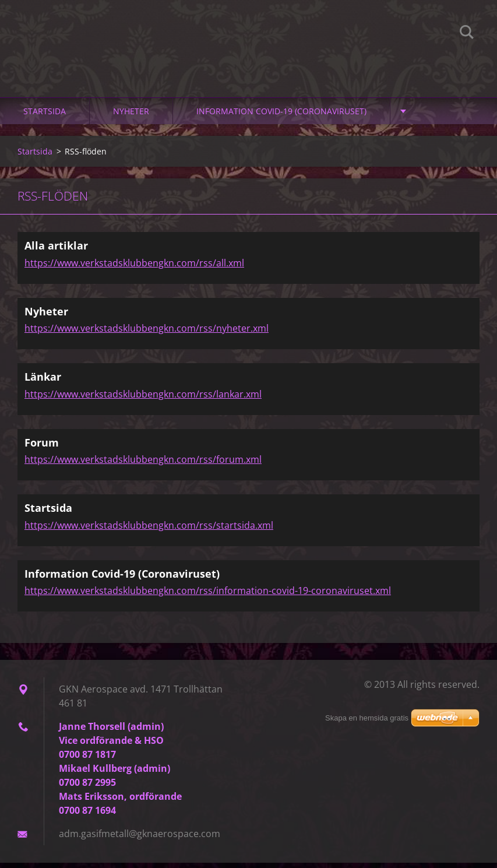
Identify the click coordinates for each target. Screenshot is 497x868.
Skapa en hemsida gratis (367, 718)
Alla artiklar (56, 251)
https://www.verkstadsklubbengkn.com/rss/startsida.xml (149, 530)
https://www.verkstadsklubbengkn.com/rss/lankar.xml (143, 399)
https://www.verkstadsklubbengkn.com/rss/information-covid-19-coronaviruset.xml (208, 596)
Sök (467, 34)
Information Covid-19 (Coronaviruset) (281, 116)
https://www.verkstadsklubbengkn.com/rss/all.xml (134, 268)
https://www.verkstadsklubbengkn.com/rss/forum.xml (143, 465)
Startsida (45, 116)
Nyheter (131, 116)
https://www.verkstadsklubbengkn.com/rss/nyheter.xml (147, 333)
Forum (42, 448)
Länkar (43, 382)
